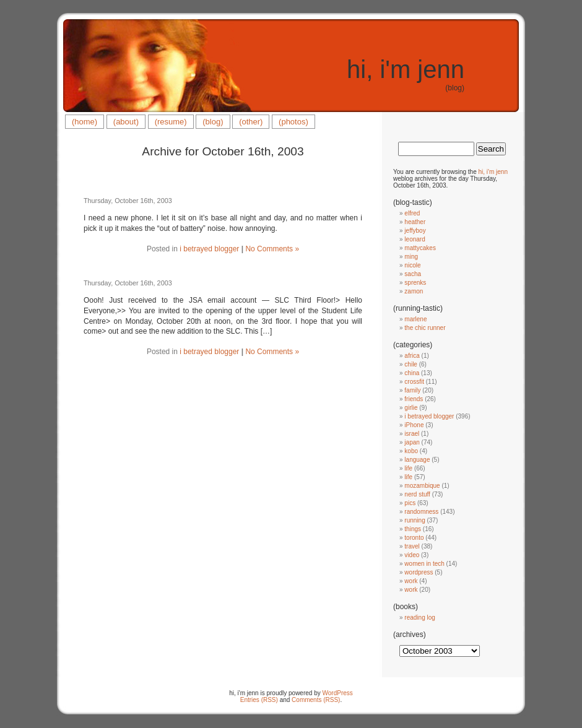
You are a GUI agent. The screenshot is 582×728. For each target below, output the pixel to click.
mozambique (422, 486)
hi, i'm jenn (406, 69)
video (412, 555)
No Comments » (272, 249)
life (408, 468)
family (412, 390)
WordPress (338, 693)
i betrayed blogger (209, 249)
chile (411, 364)
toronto (414, 538)
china (412, 373)
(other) (251, 122)
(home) (85, 122)
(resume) (171, 122)
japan (412, 442)
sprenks (415, 283)
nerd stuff (417, 494)
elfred (412, 213)
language (417, 460)
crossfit (414, 382)
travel (412, 546)
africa (412, 356)
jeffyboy (415, 231)
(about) (126, 122)
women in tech (424, 564)
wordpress (419, 572)
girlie (411, 408)
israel (412, 434)
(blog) (213, 122)
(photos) (293, 122)
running (415, 520)
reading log (419, 617)
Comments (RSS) (316, 700)
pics (410, 503)
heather (415, 222)
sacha (413, 274)
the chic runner (425, 328)
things (413, 529)
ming (411, 257)
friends (414, 399)
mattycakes (420, 248)
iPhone (414, 425)
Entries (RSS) (259, 700)
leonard (415, 239)
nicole (412, 265)
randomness (421, 512)
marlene (415, 319)
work (411, 581)
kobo (411, 451)
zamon (414, 291)
